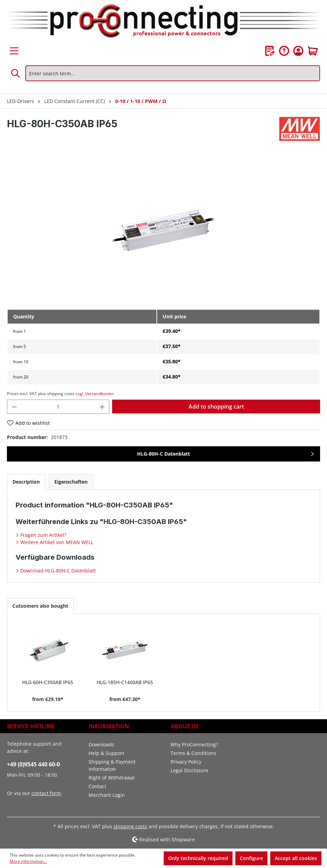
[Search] (16, 73)
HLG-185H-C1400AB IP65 (125, 682)
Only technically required (198, 858)
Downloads (101, 744)
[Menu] (14, 51)
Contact (97, 786)
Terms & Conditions (193, 753)
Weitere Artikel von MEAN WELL (56, 542)
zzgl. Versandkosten (95, 394)
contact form (46, 793)
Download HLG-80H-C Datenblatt (57, 571)
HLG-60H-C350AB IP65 (48, 682)
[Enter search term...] (173, 73)
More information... (28, 861)
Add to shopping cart (216, 407)
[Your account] (298, 51)
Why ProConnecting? (194, 744)
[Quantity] (58, 407)
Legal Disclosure (189, 770)
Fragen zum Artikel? (43, 535)
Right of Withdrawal (112, 778)
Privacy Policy (186, 762)
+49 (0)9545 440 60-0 (33, 764)
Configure (251, 858)
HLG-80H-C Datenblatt (163, 454)
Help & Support (106, 753)
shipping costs (130, 826)
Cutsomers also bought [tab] (40, 606)
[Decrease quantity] (14, 407)
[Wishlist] (270, 51)
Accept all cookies (296, 858)
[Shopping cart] (313, 51)
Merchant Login (107, 795)
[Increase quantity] (102, 407)
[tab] (26, 482)
